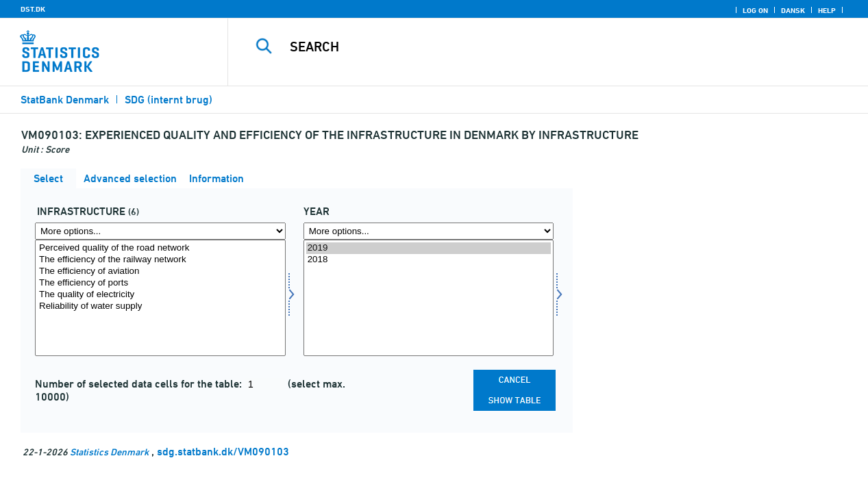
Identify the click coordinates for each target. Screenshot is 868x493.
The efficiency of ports (160, 283)
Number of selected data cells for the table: (140, 384)
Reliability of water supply (160, 306)
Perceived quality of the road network (160, 248)
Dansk (793, 10)
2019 (429, 248)
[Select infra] (160, 298)
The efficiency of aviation (160, 271)
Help (827, 10)
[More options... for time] (429, 231)
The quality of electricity (160, 295)
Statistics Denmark (109, 452)
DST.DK (33, 9)
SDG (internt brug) (169, 100)
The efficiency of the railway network (160, 260)
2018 (429, 260)
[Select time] (429, 298)
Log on (755, 10)
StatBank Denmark (65, 100)
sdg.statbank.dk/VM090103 (223, 452)
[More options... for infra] (160, 231)
